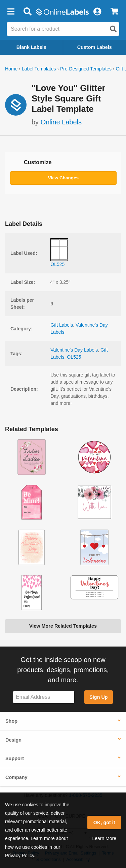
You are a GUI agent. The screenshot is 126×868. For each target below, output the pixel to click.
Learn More (104, 838)
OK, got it (104, 822)
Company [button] (16, 777)
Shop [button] (11, 721)
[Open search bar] (27, 12)
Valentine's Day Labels (74, 350)
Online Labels (61, 122)
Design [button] (13, 740)
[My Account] (97, 12)
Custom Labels (95, 47)
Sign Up (98, 697)
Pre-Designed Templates (86, 69)
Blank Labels (31, 47)
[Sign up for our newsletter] (44, 697)
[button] (11, 12)
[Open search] (113, 29)
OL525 (74, 357)
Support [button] (15, 758)
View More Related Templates (63, 626)
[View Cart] (114, 12)
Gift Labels (62, 325)
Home (11, 69)
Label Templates (39, 69)
